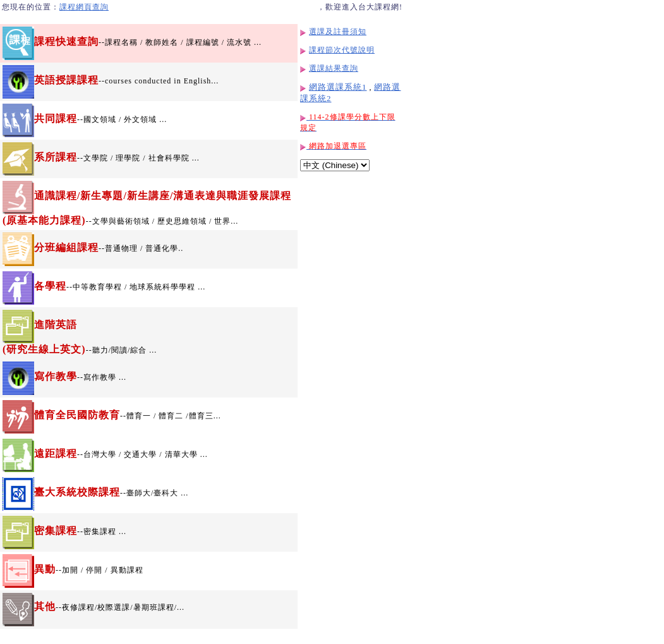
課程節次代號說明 (342, 50)
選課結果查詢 (334, 68)
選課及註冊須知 (338, 32)
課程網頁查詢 (84, 7)
